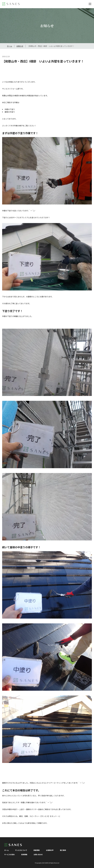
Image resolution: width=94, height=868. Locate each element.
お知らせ (20, 46)
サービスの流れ (10, 854)
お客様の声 (50, 850)
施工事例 (63, 850)
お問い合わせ (38, 854)
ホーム (10, 46)
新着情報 (37, 850)
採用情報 (24, 854)
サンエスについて (21, 850)
